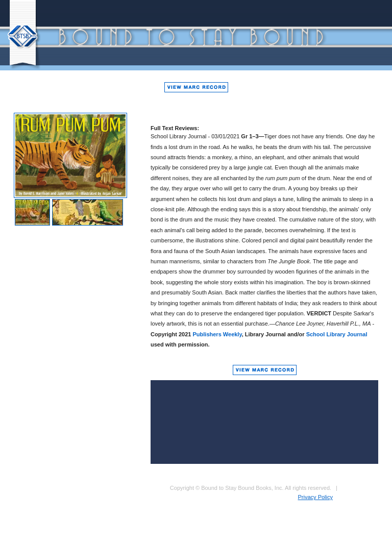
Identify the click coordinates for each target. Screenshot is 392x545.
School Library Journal (337, 334)
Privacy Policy (315, 497)
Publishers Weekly (217, 334)
